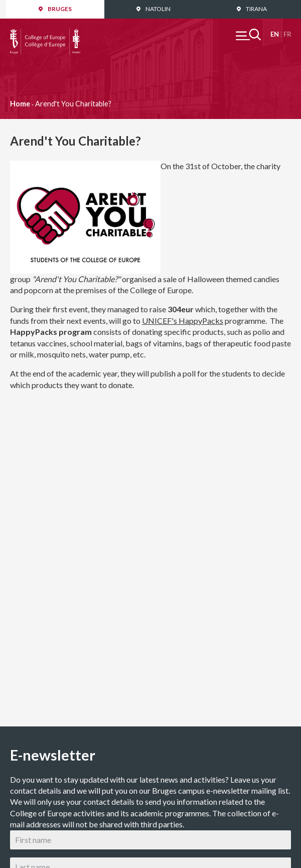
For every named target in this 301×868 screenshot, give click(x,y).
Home (20, 104)
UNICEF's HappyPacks (183, 321)
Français (287, 34)
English (275, 34)
